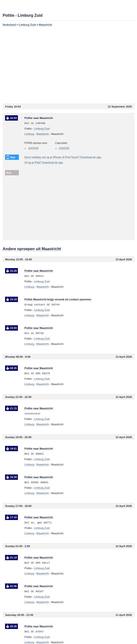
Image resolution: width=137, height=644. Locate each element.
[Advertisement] (68, 65)
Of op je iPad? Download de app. (44, 163)
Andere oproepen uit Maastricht (32, 249)
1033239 (33, 148)
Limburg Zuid (27, 25)
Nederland (9, 25)
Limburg (29, 134)
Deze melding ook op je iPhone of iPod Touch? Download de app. (63, 157)
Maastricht (45, 25)
